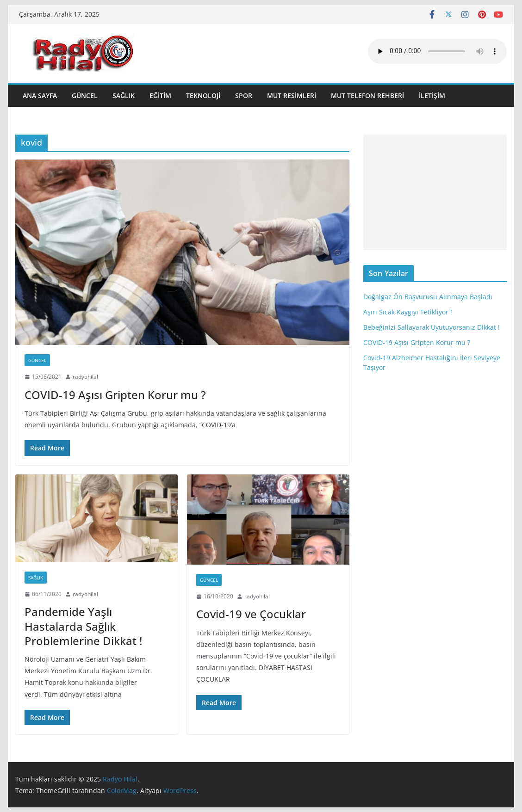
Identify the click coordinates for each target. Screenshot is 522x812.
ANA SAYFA (40, 95)
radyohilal (85, 377)
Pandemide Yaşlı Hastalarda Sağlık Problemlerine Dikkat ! (83, 626)
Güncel (85, 95)
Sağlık (124, 95)
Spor (244, 95)
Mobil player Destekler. (437, 51)
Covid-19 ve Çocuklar (251, 614)
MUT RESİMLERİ (292, 95)
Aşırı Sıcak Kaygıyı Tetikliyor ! (408, 312)
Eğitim (160, 95)
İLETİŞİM (432, 95)
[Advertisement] (435, 192)
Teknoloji (203, 95)
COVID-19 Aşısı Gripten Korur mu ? (115, 395)
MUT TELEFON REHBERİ (367, 95)
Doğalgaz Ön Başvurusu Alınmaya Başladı (428, 297)
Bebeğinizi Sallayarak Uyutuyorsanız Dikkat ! (432, 327)
